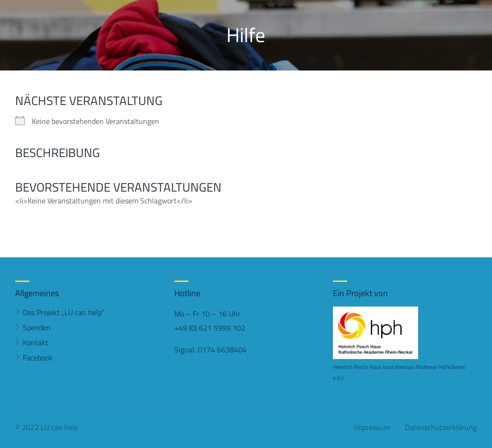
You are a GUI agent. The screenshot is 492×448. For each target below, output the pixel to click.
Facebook (38, 358)
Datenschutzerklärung (441, 427)
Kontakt (36, 343)
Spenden (37, 327)
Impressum (372, 427)
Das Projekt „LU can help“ (64, 312)
